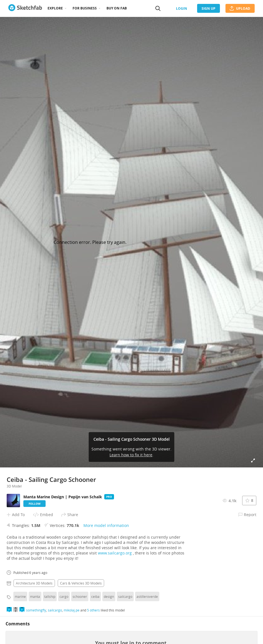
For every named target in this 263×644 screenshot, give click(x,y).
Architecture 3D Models (34, 583)
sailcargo (125, 596)
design (109, 596)
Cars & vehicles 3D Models (81, 583)
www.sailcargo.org (115, 553)
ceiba (95, 596)
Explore (55, 8)
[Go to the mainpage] (25, 8)
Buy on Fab (117, 8)
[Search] (158, 8)
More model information (106, 525)
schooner (80, 596)
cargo (64, 596)
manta (35, 596)
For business (85, 8)
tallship (50, 596)
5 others (93, 610)
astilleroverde (147, 596)
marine (20, 596)
